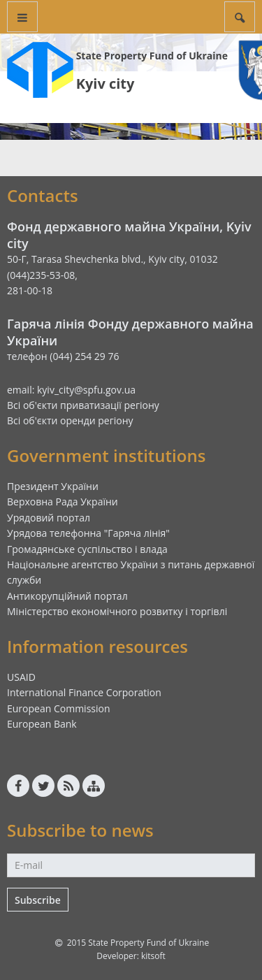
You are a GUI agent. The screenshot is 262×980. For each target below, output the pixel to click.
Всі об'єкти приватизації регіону (83, 405)
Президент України (53, 486)
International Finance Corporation (84, 692)
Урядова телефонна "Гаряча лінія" (88, 533)
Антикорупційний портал (67, 596)
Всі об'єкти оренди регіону (70, 420)
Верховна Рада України (63, 502)
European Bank (42, 724)
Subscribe (38, 900)
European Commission (59, 708)
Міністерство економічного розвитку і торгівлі (117, 611)
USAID (21, 677)
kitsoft (153, 956)
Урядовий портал (49, 518)
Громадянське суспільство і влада (87, 549)
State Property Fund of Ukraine (152, 56)
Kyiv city (105, 84)
